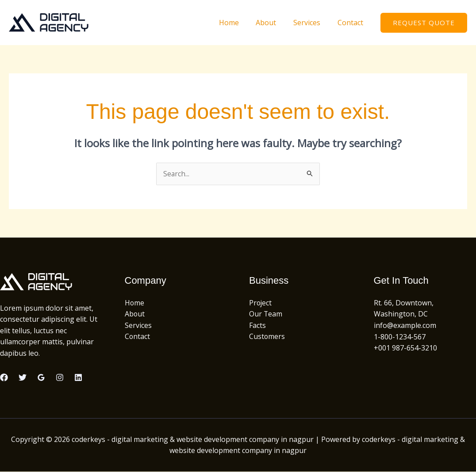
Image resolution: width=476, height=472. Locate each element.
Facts (257, 325)
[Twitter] (23, 378)
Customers (267, 337)
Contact (352, 23)
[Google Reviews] (41, 378)
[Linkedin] (78, 378)
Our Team (266, 314)
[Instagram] (60, 378)
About (273, 23)
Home (239, 23)
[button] (424, 23)
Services (311, 23)
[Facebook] (4, 378)
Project (261, 303)
